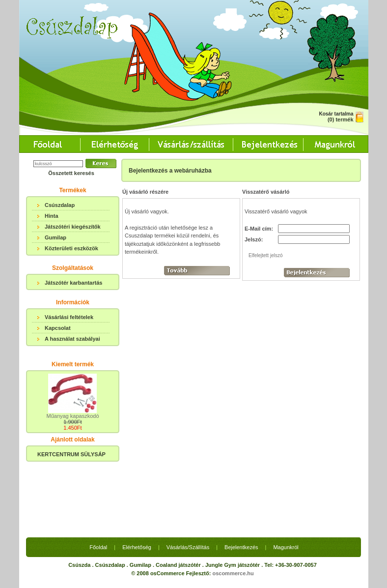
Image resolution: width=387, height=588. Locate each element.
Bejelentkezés (241, 473)
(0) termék (341, 119)
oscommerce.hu (233, 500)
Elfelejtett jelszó (265, 255)
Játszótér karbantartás (73, 283)
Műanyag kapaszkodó (72, 416)
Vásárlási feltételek (69, 317)
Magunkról (286, 473)
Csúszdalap (60, 205)
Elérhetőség (137, 473)
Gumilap (55, 237)
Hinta (52, 216)
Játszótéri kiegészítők (73, 227)
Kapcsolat (58, 328)
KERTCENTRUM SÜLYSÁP (71, 454)
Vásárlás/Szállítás (188, 473)
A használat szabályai (72, 339)
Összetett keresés (71, 173)
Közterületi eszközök (71, 248)
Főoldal (98, 473)
